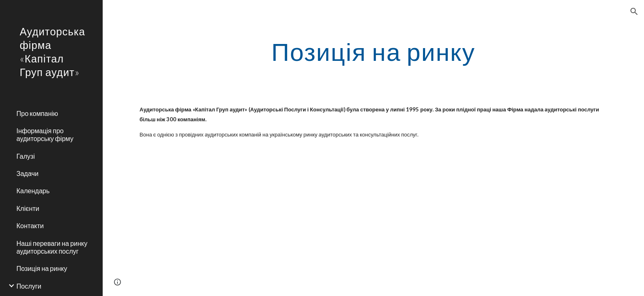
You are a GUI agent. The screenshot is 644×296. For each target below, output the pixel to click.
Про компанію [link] (37, 113)
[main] (373, 51)
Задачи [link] (28, 173)
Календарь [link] (33, 191)
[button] (634, 12)
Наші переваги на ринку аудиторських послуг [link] (52, 247)
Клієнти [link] (28, 208)
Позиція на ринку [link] (42, 268)
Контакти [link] (30, 225)
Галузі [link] (26, 156)
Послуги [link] (29, 286)
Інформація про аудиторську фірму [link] (45, 134)
